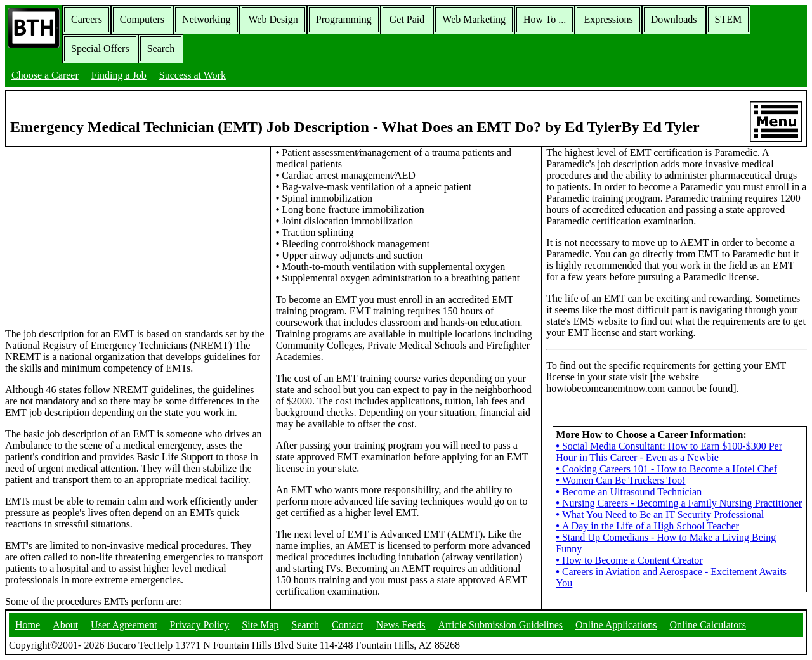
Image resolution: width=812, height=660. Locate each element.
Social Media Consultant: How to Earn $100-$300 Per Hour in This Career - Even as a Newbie (669, 452)
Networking (206, 19)
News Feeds (401, 625)
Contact (348, 625)
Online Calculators (707, 625)
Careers (87, 19)
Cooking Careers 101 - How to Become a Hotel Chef (666, 469)
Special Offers (100, 49)
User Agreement (124, 625)
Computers (142, 19)
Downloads (674, 19)
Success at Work (193, 75)
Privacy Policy (200, 625)
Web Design (273, 19)
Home (28, 625)
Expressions (608, 19)
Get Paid (407, 19)
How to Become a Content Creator (629, 560)
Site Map (260, 625)
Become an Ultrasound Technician (629, 492)
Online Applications (616, 625)
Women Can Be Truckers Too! (620, 480)
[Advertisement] (135, 236)
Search (161, 49)
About (65, 625)
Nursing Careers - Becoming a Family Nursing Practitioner (679, 503)
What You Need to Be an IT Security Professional (660, 514)
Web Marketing (474, 19)
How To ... (545, 19)
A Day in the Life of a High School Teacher (647, 526)
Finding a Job (119, 75)
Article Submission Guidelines (501, 625)
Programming (344, 19)
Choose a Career (45, 75)
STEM (729, 19)
